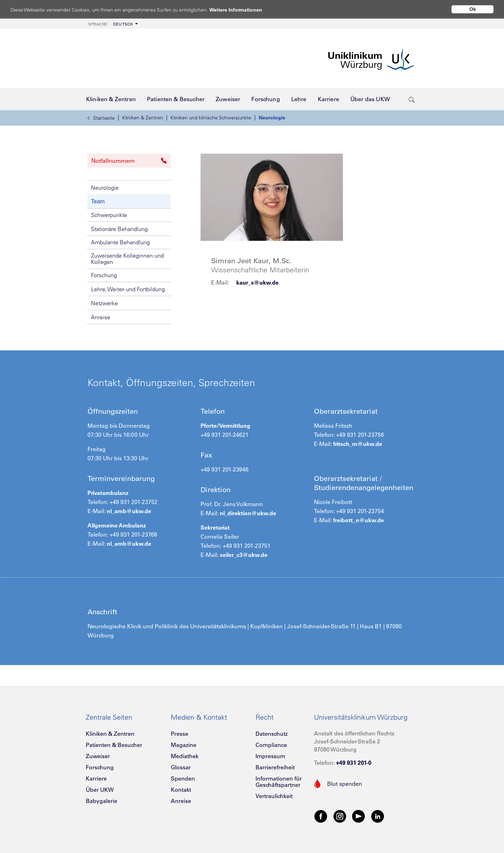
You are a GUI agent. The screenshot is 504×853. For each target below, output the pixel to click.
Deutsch (111, 24)
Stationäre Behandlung (119, 229)
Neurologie (272, 118)
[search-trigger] (412, 99)
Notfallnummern (129, 161)
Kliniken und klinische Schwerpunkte (211, 118)
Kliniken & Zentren (143, 118)
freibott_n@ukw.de (359, 520)
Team (98, 201)
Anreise (101, 317)
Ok (473, 9)
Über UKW (100, 790)
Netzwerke (104, 303)
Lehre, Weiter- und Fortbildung (128, 289)
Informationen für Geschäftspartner (279, 782)
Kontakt (181, 790)
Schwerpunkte (109, 215)
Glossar (181, 767)
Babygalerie (101, 801)
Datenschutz (272, 734)
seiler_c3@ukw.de (244, 555)
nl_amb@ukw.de (128, 511)
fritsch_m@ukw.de (358, 444)
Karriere (96, 778)
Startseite (101, 118)
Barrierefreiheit (275, 767)
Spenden (183, 778)
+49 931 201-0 (354, 763)
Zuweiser (98, 756)
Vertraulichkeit (274, 796)
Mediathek (185, 756)
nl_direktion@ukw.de (248, 513)
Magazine (184, 745)
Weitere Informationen (242, 10)
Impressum (270, 756)
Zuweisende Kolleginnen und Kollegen (127, 259)
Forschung (104, 275)
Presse (180, 734)
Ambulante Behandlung (120, 242)
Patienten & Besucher (114, 745)
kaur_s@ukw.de (257, 282)
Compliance (271, 745)
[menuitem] (112, 24)
